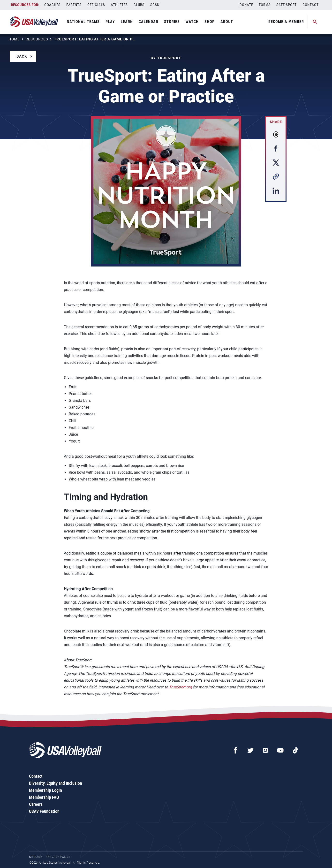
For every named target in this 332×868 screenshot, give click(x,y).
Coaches (52, 5)
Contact (311, 5)
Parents (74, 5)
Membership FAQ (44, 797)
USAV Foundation (44, 811)
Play (110, 22)
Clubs (139, 5)
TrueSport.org (180, 687)
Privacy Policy (59, 857)
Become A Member (286, 22)
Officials (96, 5)
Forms (265, 5)
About (227, 22)
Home (14, 39)
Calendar (148, 22)
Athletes (119, 5)
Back (22, 56)
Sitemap (35, 857)
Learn (127, 22)
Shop (210, 22)
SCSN (155, 5)
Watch (192, 22)
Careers (36, 804)
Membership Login (45, 790)
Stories (172, 22)
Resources (37, 39)
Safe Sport (287, 5)
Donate (246, 5)
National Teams (83, 22)
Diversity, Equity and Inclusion (56, 783)
